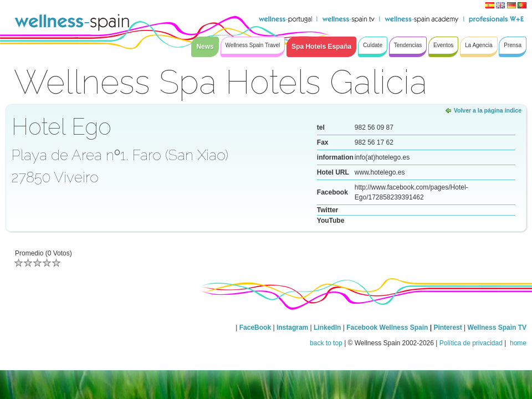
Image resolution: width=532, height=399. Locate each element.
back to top (326, 343)
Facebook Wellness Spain (387, 328)
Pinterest (449, 328)
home (517, 343)
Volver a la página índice (488, 110)
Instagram (292, 328)
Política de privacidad (471, 343)
